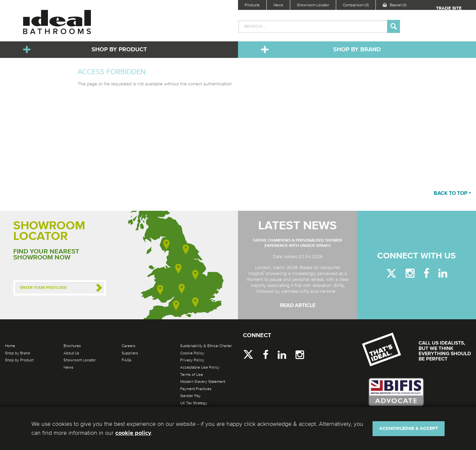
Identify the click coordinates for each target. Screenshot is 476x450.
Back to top (452, 194)
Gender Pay (190, 396)
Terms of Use (192, 375)
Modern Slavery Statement (203, 382)
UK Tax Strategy (194, 403)
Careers (129, 346)
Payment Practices (196, 389)
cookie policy (133, 433)
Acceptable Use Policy (200, 367)
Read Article (298, 306)
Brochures (72, 346)
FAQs (127, 360)
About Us (71, 353)
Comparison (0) (356, 5)
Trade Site (449, 8)
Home (10, 346)
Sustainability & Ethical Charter (206, 346)
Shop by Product (119, 50)
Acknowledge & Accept (409, 428)
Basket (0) (395, 5)
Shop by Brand (357, 50)
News (278, 5)
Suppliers (130, 353)
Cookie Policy (192, 353)
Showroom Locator (313, 5)
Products (252, 5)
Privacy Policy (192, 360)
